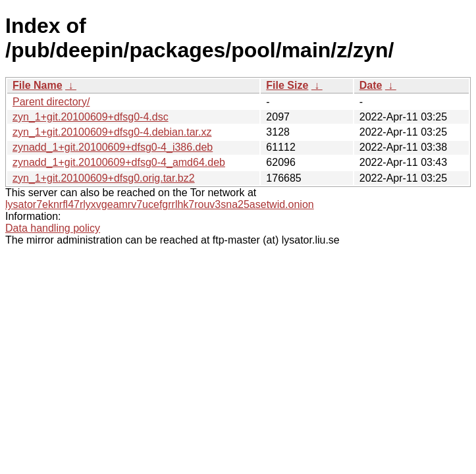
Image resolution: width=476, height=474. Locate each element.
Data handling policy (53, 228)
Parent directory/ (51, 102)
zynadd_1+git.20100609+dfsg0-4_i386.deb (113, 147)
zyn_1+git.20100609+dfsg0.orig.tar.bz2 (104, 178)
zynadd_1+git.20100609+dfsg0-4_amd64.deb (119, 162)
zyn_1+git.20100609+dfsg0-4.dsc (91, 117)
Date (371, 85)
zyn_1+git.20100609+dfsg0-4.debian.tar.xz (112, 132)
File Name (38, 85)
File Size (287, 85)
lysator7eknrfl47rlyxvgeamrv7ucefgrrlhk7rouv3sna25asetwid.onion (160, 204)
